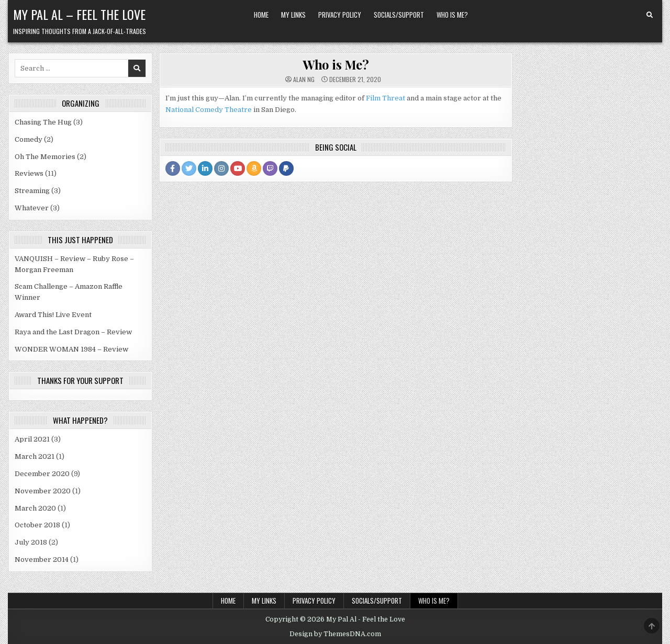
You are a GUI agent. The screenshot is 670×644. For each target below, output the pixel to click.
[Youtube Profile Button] (238, 168)
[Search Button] (650, 15)
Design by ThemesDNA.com (335, 634)
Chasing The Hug (43, 122)
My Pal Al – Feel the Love (79, 14)
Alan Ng (304, 80)
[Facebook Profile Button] (173, 168)
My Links (293, 15)
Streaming (32, 191)
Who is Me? (452, 15)
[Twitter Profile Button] (189, 168)
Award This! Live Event (53, 315)
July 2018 (31, 542)
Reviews (29, 173)
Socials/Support (399, 15)
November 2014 (42, 560)
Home (261, 15)
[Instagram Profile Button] (221, 168)
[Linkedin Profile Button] (205, 168)
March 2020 (35, 508)
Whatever (32, 208)
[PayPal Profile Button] (286, 168)
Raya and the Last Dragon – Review (73, 332)
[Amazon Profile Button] (254, 168)
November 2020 (43, 491)
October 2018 (37, 525)
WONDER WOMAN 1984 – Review (71, 349)
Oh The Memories (45, 157)
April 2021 (32, 439)
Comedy (29, 139)
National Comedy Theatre (209, 110)
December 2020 (42, 474)
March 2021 (35, 456)
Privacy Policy (340, 15)
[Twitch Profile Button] (270, 168)
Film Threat (386, 98)
